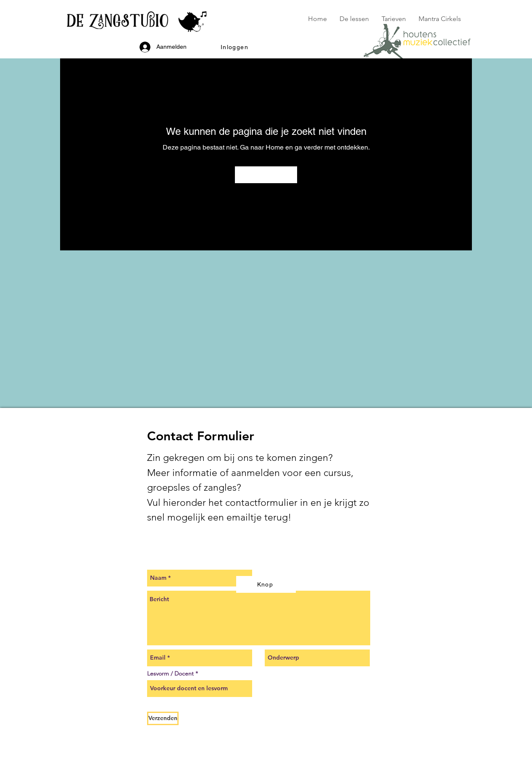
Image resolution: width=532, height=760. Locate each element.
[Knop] (266, 584)
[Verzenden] (163, 718)
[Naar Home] (266, 175)
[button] (235, 47)
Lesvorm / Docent (170, 673)
